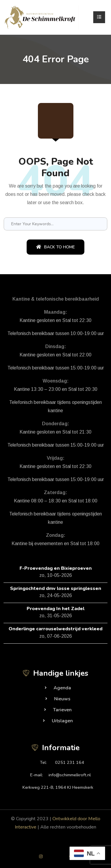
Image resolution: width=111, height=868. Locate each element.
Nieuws (62, 699)
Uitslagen (62, 721)
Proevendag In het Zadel (55, 609)
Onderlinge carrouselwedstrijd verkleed (55, 629)
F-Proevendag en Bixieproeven (56, 568)
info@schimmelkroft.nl (70, 775)
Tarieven (62, 710)
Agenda (62, 688)
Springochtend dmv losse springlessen (56, 588)
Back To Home (55, 247)
